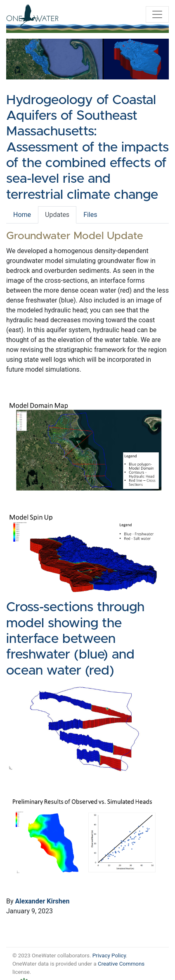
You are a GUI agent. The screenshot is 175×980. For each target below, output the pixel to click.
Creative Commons (121, 964)
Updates (57, 215)
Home (22, 215)
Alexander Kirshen (43, 901)
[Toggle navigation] (157, 14)
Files (90, 215)
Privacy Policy (109, 956)
